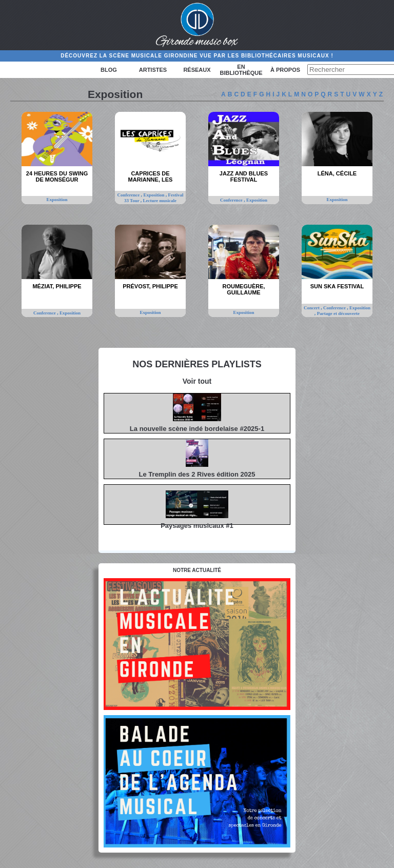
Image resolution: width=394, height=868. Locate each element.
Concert (312, 308)
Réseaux (197, 70)
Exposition (57, 200)
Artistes (153, 70)
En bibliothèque (241, 70)
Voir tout (197, 381)
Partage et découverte (338, 313)
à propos (285, 70)
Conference (129, 195)
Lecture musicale (160, 201)
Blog (109, 70)
